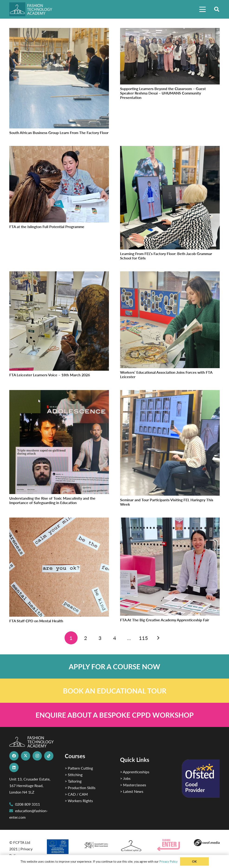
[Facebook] (14, 756)
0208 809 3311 (28, 804)
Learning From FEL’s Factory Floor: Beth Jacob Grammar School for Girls (166, 256)
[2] (59, 847)
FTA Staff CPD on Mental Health (36, 621)
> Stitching (74, 775)
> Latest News (132, 791)
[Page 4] (114, 638)
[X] (26, 756)
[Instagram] (37, 756)
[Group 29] (170, 845)
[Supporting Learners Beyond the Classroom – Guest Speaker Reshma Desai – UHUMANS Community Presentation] (170, 31)
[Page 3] (100, 638)
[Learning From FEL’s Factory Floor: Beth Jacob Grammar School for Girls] (170, 149)
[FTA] (33, 9)
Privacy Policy (168, 861)
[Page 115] (144, 638)
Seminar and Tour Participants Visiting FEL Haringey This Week (167, 502)
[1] (96, 844)
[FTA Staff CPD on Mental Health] (59, 521)
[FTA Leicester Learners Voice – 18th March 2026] (59, 274)
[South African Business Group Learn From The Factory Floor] (59, 31)
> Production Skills (80, 788)
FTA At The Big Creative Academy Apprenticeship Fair (165, 620)
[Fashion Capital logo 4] (133, 846)
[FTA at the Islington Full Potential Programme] (59, 149)
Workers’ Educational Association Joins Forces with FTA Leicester (166, 374)
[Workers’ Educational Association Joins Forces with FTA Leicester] (170, 274)
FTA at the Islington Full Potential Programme (47, 227)
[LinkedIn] (14, 767)
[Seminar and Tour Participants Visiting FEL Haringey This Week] (170, 393)
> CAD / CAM (76, 794)
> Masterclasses (133, 785)
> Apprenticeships (135, 772)
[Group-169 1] (207, 843)
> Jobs (125, 778)
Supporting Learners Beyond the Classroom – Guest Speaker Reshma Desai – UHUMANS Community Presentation (163, 93)
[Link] (114, 666)
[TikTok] (49, 756)
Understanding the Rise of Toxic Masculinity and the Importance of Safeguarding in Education (52, 500)
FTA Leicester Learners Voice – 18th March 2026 (50, 375)
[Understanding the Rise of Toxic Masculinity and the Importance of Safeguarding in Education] (59, 393)
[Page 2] (85, 638)
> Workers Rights (79, 801)
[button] (203, 9)
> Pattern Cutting (79, 768)
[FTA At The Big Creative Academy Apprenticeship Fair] (170, 521)
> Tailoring (73, 781)
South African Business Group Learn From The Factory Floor (59, 133)
